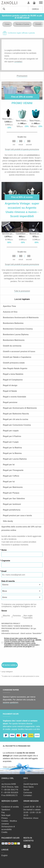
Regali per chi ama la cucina (15, 419)
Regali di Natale (10, 391)
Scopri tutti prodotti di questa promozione (22, 149)
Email (4, 571)
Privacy (4, 818)
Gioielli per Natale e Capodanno (17, 357)
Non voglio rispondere (28, 617)
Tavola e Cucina (22, 24)
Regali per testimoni (12, 504)
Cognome (6, 561)
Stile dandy (8, 521)
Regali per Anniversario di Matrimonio (20, 408)
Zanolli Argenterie (31, 784)
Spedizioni (6, 810)
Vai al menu (41, 3)
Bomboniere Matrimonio (14, 340)
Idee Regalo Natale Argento (15, 368)
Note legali (6, 815)
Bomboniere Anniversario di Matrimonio (21, 318)
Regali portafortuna (12, 510)
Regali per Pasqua (11, 493)
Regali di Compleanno (13, 380)
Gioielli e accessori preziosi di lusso (19, 351)
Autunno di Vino (10, 312)
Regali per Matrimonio (13, 487)
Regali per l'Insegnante (13, 470)
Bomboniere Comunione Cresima (18, 329)
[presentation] (19, 655)
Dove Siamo (29, 787)
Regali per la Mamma (12, 453)
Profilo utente (29, 3)
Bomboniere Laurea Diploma (16, 334)
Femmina (17, 616)
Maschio (6, 616)
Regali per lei (9, 465)
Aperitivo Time (9, 306)
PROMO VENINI (22, 103)
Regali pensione (10, 402)
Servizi (26, 790)
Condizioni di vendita (10, 807)
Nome (4, 550)
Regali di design (10, 385)
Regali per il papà (11, 442)
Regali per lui (9, 482)
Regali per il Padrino (12, 436)
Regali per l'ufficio (11, 476)
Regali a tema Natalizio (13, 374)
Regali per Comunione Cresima (17, 425)
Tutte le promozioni (22, 291)
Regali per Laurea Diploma (15, 459)
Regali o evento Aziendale (14, 397)
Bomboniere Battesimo (13, 323)
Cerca (35, 9)
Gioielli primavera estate (14, 363)
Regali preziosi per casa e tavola (17, 515)
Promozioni (22, 76)
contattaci (18, 62)
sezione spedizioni (11, 702)
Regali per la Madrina (12, 448)
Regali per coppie (11, 431)
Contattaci (28, 795)
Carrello (34, 3)
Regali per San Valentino (14, 499)
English (4, 855)
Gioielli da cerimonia (12, 346)
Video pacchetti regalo (12, 767)
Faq (3, 812)
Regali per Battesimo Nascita (16, 414)
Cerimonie (28, 793)
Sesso (4, 611)
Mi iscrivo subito (9, 665)
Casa (7, 24)
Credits (4, 832)
